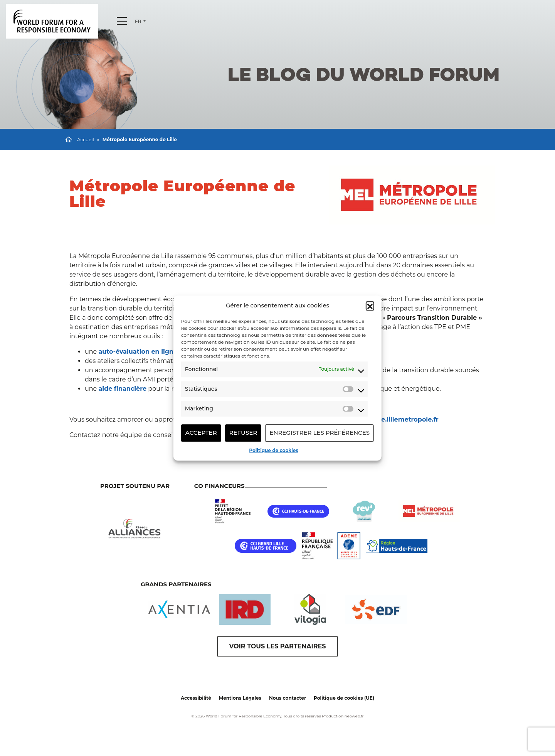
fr (139, 21)
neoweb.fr (354, 716)
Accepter (201, 433)
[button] (370, 306)
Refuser (243, 433)
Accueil (86, 139)
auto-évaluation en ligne (138, 352)
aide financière (122, 389)
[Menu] (122, 21)
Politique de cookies (273, 450)
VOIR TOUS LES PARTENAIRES (278, 646)
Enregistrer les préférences (320, 433)
